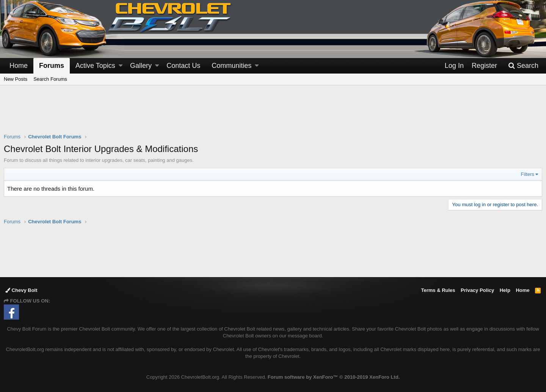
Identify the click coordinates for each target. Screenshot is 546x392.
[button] (121, 66)
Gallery (141, 66)
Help (505, 290)
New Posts (16, 79)
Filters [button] (528, 174)
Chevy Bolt (21, 290)
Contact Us (183, 66)
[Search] (523, 66)
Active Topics (95, 66)
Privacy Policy (477, 290)
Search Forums (50, 79)
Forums (52, 66)
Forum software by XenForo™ (334, 377)
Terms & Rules (438, 290)
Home (19, 66)
